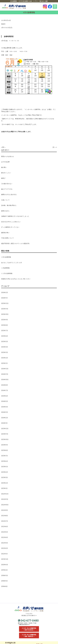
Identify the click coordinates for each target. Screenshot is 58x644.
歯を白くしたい (6, 173)
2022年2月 (5, 548)
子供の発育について (7, 238)
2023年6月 (5, 461)
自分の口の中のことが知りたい (11, 222)
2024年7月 (5, 390)
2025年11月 (5, 309)
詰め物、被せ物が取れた (9, 205)
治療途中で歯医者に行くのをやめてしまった (15, 216)
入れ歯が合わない (7, 184)
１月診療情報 (5, 268)
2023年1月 (4, 488)
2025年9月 (5, 320)
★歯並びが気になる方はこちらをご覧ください (16, 279)
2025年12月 (5, 303)
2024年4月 (5, 407)
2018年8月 (4, 586)
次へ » (55, 147)
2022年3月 (5, 543)
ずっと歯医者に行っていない (10, 227)
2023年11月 (5, 434)
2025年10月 (5, 314)
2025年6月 (5, 336)
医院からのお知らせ (7, 156)
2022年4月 (5, 537)
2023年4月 (5, 472)
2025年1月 (4, 363)
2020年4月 (5, 565)
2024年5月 (5, 401)
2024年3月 (5, 412)
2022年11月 (5, 499)
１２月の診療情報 (7, 273)
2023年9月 (5, 445)
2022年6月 (5, 527)
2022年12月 (5, 494)
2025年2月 (5, 358)
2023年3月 (5, 477)
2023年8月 (5, 450)
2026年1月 (4, 298)
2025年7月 (5, 331)
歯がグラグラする (7, 189)
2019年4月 (4, 570)
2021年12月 (5, 559)
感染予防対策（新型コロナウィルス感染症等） (16, 243)
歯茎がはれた (5, 211)
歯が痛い (4, 167)
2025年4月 (5, 347)
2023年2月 (5, 483)
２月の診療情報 (6, 257)
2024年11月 (5, 374)
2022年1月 (4, 554)
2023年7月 (5, 456)
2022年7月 (5, 521)
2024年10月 (5, 380)
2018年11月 (5, 576)
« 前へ (3, 147)
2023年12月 (5, 429)
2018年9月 (4, 581)
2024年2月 (5, 418)
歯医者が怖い (5, 233)
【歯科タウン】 (6, 119)
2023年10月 (5, 439)
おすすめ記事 (5, 162)
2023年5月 (5, 467)
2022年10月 (5, 505)
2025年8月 (5, 325)
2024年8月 (5, 385)
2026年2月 (5, 293)
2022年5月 (5, 532)
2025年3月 (5, 352)
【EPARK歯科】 (6, 124)
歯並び (3, 178)
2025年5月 (5, 342)
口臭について (5, 200)
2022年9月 (5, 510)
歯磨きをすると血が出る (9, 194)
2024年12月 (5, 369)
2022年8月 (5, 516)
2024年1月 (4, 423)
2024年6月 (5, 396)
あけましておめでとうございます (12, 263)
